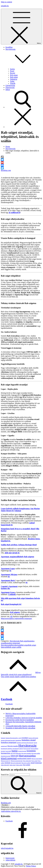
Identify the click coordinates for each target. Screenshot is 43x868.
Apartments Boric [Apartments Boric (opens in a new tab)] (8, 580)
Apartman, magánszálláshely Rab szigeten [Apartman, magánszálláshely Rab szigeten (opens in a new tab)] (17, 557)
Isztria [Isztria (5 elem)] (15, 751)
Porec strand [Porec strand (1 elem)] (34, 761)
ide (12, 616)
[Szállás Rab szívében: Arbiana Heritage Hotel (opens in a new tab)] (19, 545)
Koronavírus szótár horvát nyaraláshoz (20, 720)
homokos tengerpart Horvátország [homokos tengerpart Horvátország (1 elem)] (25, 743)
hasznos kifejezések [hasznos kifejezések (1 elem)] (33, 738)
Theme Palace (31, 866)
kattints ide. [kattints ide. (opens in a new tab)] (6, 588)
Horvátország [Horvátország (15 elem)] (27, 745)
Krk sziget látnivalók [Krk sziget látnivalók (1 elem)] (16, 753)
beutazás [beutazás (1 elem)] (3, 738)
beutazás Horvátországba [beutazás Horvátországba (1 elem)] (12, 738)
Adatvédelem (10, 860)
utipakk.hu (5, 6)
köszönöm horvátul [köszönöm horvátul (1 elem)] (6, 756)
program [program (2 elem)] (7, 763)
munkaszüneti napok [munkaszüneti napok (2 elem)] (24, 758)
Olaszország (10, 87)
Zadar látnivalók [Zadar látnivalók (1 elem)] (5, 765)
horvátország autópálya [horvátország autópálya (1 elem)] (7, 749)
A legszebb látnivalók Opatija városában (20, 726)
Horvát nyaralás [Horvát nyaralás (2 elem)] (13, 746)
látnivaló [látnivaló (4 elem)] (15, 756)
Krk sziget (14, 75)
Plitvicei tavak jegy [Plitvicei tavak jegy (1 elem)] (6, 761)
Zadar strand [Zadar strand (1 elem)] (12, 765)
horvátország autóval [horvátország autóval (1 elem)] (18, 749)
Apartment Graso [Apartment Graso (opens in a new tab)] (8, 592)
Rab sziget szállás (15, 647)
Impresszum (10, 858)
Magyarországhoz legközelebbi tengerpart (16, 618)
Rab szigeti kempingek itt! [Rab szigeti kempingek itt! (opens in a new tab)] (11, 604)
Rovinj (13, 73)
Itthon (8, 90)
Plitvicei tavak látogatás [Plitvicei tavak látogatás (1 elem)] (17, 761)
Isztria (12, 69)
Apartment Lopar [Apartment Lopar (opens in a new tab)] (8, 569)
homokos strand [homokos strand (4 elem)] (29, 740)
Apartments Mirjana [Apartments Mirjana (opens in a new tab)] (9, 574)
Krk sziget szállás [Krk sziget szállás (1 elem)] (36, 753)
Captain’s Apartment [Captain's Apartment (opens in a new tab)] (9, 586)
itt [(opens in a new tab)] (10, 571)
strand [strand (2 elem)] (33, 763)
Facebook (7, 699)
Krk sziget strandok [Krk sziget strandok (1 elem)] (26, 753)
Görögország (10, 85)
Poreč (12, 71)
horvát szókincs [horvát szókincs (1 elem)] (34, 749)
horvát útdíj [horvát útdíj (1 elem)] (8, 751)
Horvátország (15, 641)
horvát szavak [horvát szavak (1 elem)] (27, 749)
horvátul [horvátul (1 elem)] (3, 751)
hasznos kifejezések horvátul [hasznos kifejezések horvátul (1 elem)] (8, 740)
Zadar (12, 81)
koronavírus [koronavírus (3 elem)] (6, 753)
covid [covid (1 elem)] (20, 738)
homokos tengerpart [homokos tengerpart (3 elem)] (9, 742)
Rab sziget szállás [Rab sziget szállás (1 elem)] (26, 763)
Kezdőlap (9, 47)
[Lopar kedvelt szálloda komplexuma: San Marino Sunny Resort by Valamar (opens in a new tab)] (20, 510)
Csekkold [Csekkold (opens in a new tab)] (12, 594)
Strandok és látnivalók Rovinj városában (20, 728)
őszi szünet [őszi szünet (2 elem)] (27, 765)
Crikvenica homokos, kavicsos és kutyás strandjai (24, 718)
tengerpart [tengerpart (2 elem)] (38, 763)
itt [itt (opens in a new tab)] (9, 577)
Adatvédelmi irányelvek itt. (11, 811)
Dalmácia (14, 79)
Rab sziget (14, 77)
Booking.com (6, 170)
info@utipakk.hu (7, 848)
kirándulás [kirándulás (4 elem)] (31, 751)
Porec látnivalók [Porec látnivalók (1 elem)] (27, 761)
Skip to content (6, 2)
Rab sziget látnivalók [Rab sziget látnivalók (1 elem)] (16, 763)
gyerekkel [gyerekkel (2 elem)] (25, 738)
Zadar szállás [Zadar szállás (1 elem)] (19, 765)
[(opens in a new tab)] (14, 212)
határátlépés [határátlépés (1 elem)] (18, 740)
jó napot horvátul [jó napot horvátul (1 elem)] (22, 751)
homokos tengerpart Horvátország (10, 644)
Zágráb (13, 83)
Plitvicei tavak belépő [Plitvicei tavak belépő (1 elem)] (37, 759)
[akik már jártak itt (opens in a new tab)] (12, 553)
